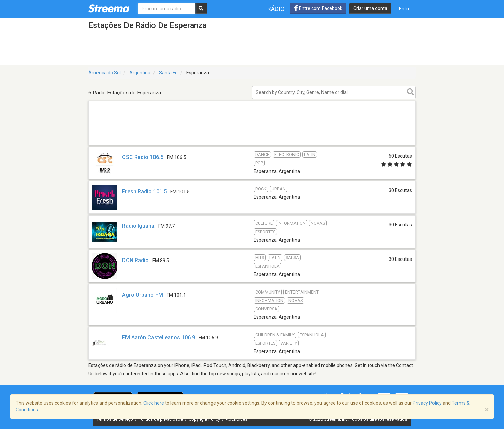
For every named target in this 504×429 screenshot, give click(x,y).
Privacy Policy (427, 403)
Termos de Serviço (115, 419)
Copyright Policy (205, 419)
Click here (154, 403)
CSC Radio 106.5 (143, 157)
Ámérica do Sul (105, 73)
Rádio (276, 9)
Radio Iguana (138, 226)
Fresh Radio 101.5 (144, 192)
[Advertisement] (252, 144)
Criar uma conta (370, 8)
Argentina (140, 73)
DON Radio (135, 260)
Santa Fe (168, 73)
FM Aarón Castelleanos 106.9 (159, 338)
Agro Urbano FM (143, 295)
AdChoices (236, 419)
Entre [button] (405, 9)
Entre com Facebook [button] (318, 8)
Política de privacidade (161, 419)
